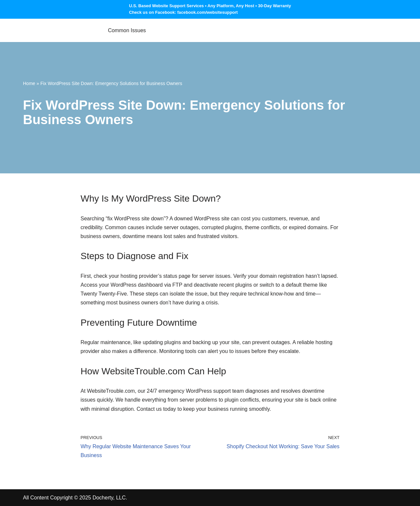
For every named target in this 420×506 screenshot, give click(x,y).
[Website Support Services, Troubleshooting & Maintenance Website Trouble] (60, 30)
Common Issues (127, 30)
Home (29, 83)
